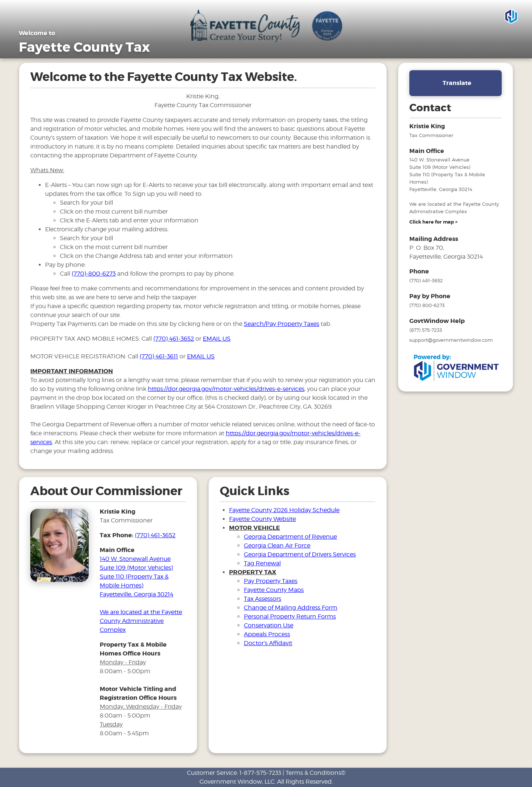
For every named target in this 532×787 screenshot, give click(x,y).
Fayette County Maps (274, 590)
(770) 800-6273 (427, 305)
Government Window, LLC (237, 782)
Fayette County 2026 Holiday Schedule (284, 510)
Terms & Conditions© (316, 773)
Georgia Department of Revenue (290, 537)
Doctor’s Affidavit (268, 643)
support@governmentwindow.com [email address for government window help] (451, 340)
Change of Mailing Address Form (291, 608)
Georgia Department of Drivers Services (300, 554)
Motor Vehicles (263, 41)
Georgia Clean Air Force (277, 546)
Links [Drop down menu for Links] (502, 41)
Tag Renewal (262, 563)
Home (224, 41)
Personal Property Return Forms (290, 616)
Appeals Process (267, 634)
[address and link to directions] (434, 222)
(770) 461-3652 (174, 339)
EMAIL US (217, 339)
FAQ (336, 41)
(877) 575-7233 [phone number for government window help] (426, 330)
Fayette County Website (262, 519)
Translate (457, 83)
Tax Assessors (262, 599)
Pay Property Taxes (271, 581)
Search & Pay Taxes (487, 50)
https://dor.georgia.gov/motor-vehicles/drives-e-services (226, 389)
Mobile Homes (419, 41)
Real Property (371, 41)
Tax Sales (306, 41)
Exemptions (464, 41)
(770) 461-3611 (159, 356)
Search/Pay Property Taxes (282, 324)
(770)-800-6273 (94, 274)
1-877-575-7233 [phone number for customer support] (260, 773)
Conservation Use (269, 625)
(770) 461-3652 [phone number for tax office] (155, 535)
